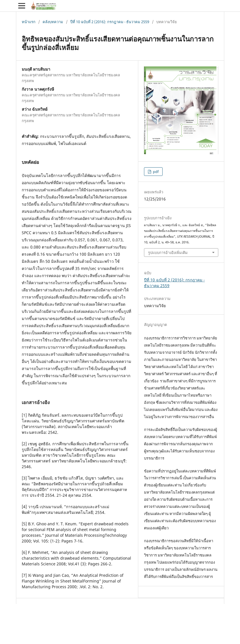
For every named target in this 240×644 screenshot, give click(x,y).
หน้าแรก (29, 22)
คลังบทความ (53, 22)
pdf (155, 172)
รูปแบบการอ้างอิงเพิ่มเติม (168, 253)
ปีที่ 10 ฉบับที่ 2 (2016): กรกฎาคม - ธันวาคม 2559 (110, 22)
